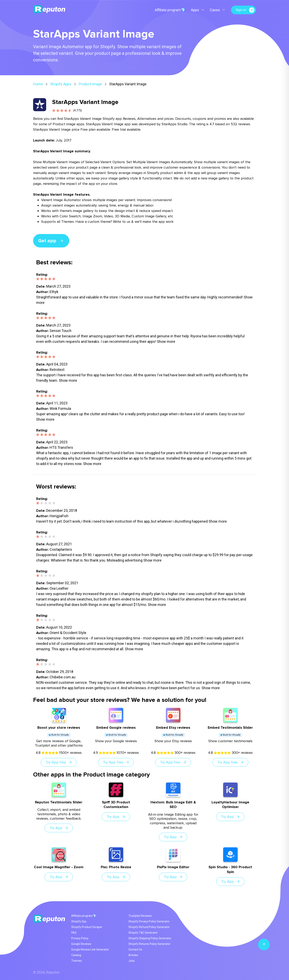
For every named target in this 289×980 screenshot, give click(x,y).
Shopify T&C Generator (143, 933)
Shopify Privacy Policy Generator (149, 921)
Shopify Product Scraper (87, 927)
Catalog (76, 955)
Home (38, 84)
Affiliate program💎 (170, 10)
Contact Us (135, 949)
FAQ (74, 933)
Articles (133, 955)
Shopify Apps (61, 84)
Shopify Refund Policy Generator (149, 927)
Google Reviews (81, 944)
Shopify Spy (79, 921)
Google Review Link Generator (90, 949)
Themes (77, 961)
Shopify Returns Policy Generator (149, 944)
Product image (90, 84)
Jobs (132, 961)
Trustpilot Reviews (140, 916)
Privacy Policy (80, 938)
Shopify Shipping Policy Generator (150, 938)
